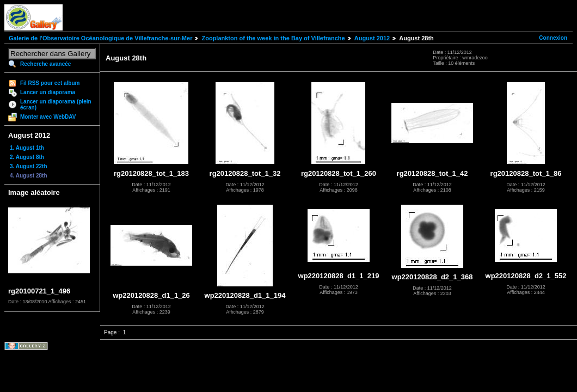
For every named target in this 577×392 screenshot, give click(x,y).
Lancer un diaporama (48, 92)
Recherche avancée (45, 64)
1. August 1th (27, 148)
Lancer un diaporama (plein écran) (56, 105)
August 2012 (372, 38)
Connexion (553, 38)
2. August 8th (27, 157)
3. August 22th (29, 166)
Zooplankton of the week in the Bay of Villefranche (273, 38)
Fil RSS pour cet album (50, 83)
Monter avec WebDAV (48, 117)
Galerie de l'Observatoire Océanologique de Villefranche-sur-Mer (100, 38)
